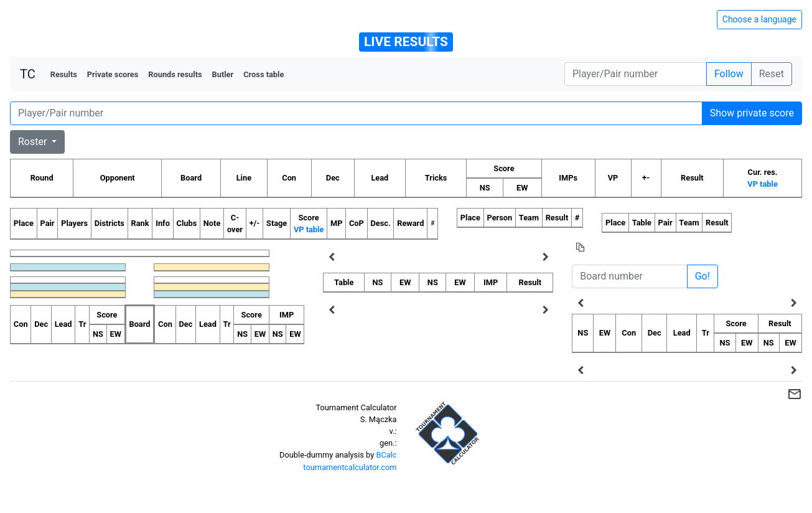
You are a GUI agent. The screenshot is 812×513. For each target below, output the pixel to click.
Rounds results (175, 74)
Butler (223, 74)
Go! (702, 276)
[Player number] (636, 74)
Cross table (264, 74)
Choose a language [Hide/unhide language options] (759, 19)
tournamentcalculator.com (350, 467)
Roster (34, 142)
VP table (762, 184)
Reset (772, 74)
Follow (729, 74)
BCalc (386, 455)
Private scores (113, 74)
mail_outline (795, 394)
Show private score (752, 113)
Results (64, 74)
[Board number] (629, 276)
